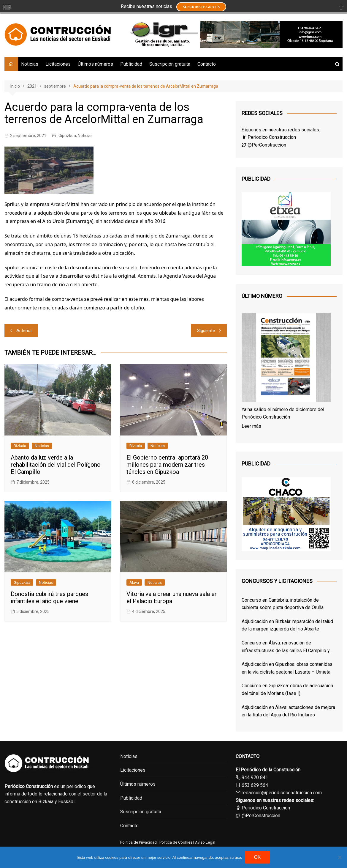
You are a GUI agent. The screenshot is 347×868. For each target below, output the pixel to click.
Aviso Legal (205, 842)
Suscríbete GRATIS (201, 7)
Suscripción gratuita (170, 64)
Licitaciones (58, 64)
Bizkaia (20, 446)
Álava (134, 582)
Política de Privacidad (138, 842)
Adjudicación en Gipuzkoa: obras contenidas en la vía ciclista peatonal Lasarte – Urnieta (287, 668)
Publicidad (131, 64)
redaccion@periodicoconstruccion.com (282, 793)
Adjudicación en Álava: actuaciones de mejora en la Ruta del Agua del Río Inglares (288, 711)
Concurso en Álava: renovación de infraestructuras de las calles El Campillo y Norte (286, 647)
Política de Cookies (175, 842)
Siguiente (206, 331)
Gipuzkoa (67, 136)
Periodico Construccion (269, 137)
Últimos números (95, 64)
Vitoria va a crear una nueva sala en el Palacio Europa (172, 597)
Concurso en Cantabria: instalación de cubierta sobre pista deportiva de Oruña (283, 604)
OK (257, 857)
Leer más (251, 426)
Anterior (24, 331)
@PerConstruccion (264, 145)
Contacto (207, 64)
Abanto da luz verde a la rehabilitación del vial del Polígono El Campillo (56, 465)
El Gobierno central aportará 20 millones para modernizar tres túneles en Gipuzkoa (167, 465)
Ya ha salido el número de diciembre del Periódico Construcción (283, 413)
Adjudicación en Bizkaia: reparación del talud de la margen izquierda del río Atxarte (287, 625)
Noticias (30, 64)
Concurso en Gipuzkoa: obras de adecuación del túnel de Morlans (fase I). (287, 689)
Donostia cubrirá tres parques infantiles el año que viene (49, 597)
